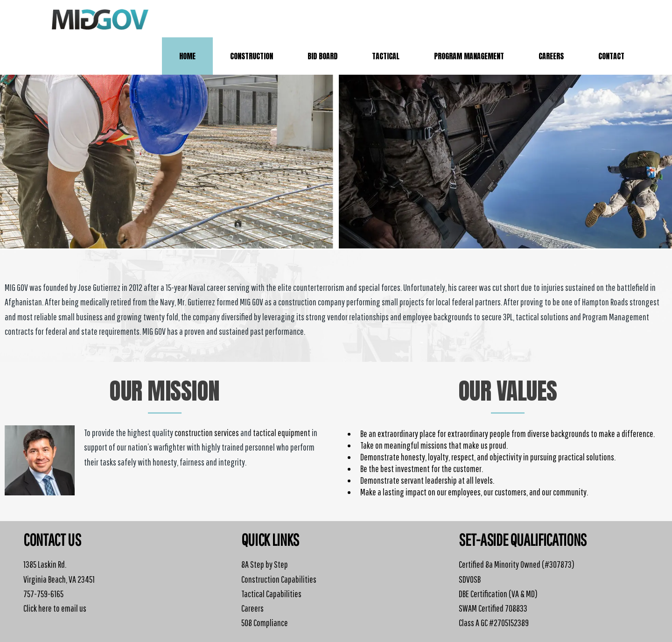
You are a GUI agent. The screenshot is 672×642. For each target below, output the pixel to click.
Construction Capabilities (279, 579)
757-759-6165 (43, 594)
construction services (207, 433)
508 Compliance (265, 623)
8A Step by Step (265, 564)
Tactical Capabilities (271, 594)
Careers (252, 608)
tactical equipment (282, 433)
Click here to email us (55, 608)
